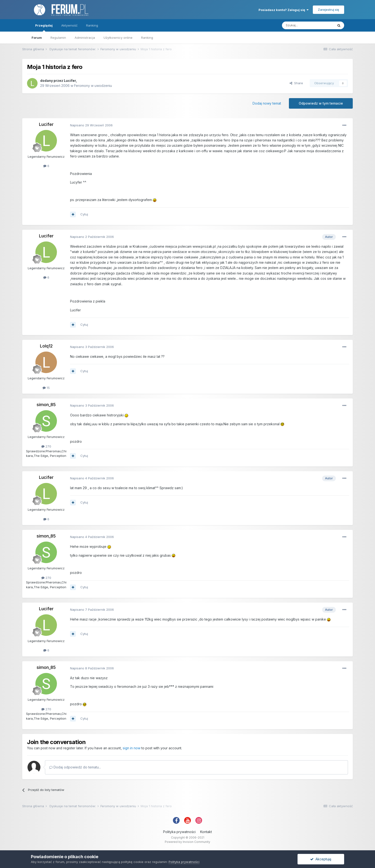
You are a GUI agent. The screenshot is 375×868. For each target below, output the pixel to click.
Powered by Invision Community (187, 842)
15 (46, 388)
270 (46, 446)
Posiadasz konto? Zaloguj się (284, 10)
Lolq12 (46, 346)
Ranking (147, 38)
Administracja (85, 38)
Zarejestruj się (328, 10)
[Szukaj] (308, 25)
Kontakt (206, 832)
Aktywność (69, 25)
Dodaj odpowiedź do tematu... (75, 767)
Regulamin (58, 38)
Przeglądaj (44, 28)
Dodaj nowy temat (267, 103)
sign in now (132, 748)
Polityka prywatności (179, 832)
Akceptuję (321, 859)
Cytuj (84, 214)
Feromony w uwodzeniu (93, 86)
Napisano (91, 125)
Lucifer (70, 81)
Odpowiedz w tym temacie (321, 103)
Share (296, 83)
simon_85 (46, 405)
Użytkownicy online (118, 38)
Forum (37, 38)
